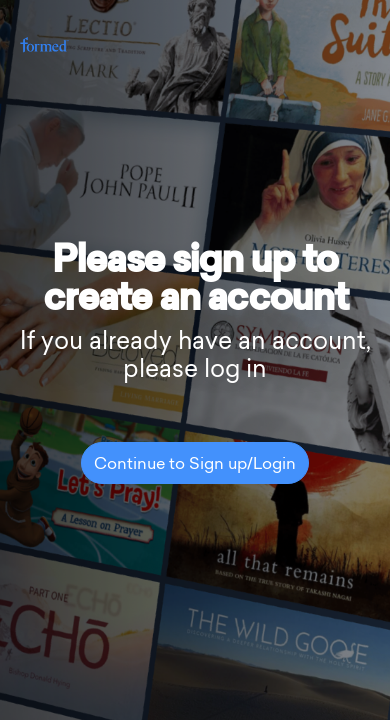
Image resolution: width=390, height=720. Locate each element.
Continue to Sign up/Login (195, 465)
